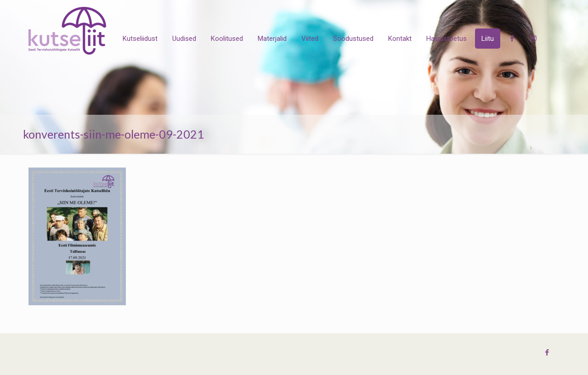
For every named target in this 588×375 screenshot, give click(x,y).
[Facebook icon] (547, 353)
